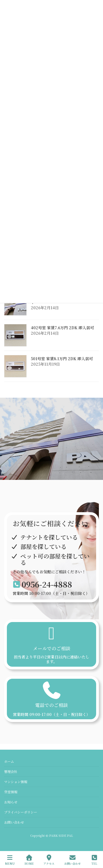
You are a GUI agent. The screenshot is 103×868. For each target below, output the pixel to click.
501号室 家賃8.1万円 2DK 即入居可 (62, 359)
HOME (29, 860)
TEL (94, 860)
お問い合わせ (14, 822)
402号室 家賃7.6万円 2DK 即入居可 (62, 328)
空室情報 (11, 792)
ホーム (9, 761)
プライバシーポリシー (21, 812)
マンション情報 (16, 782)
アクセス (49, 860)
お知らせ (11, 802)
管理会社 (11, 771)
